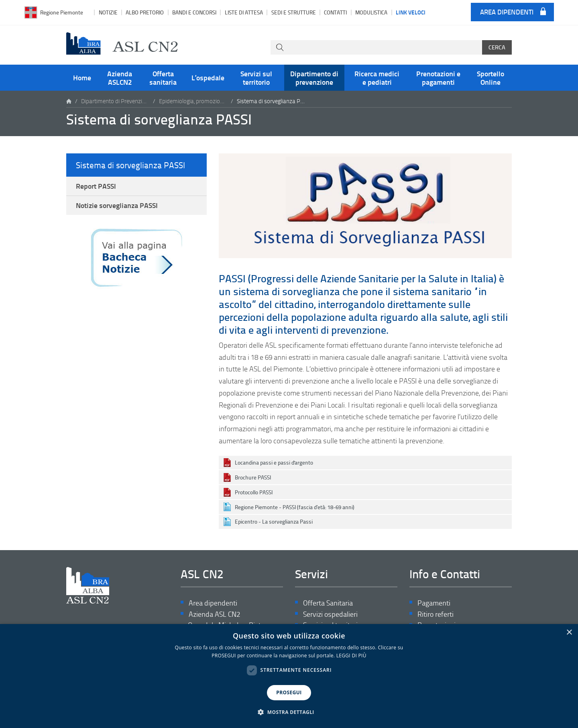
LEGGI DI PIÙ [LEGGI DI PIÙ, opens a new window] (351, 656)
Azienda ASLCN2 (120, 77)
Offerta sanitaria (163, 77)
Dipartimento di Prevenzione (115, 101)
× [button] (569, 633)
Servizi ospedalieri (330, 614)
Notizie (108, 12)
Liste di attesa (244, 12)
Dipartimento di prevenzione (314, 77)
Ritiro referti (436, 614)
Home (82, 77)
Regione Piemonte (62, 12)
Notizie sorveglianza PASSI (117, 206)
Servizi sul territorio (256, 77)
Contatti (335, 12)
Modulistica (371, 12)
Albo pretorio (145, 12)
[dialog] (289, 676)
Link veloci (411, 12)
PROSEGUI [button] (289, 692)
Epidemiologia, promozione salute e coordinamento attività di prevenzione (193, 101)
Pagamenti (434, 603)
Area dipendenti (507, 12)
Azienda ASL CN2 (214, 614)
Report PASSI (96, 186)
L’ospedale (208, 77)
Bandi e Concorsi (194, 12)
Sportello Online (490, 77)
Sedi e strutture (294, 12)
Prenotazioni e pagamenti (438, 77)
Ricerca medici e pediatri (377, 77)
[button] (289, 712)
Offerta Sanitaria (328, 603)
